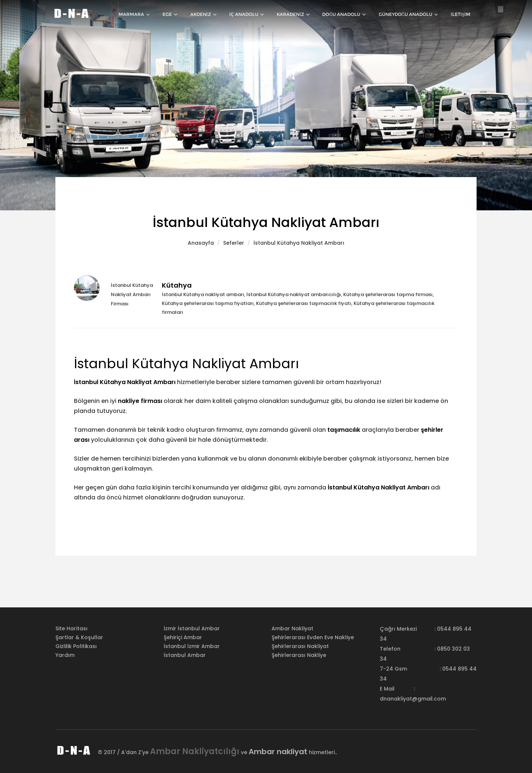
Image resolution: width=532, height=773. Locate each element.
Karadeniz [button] (299, 15)
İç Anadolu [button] (254, 15)
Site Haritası (71, 628)
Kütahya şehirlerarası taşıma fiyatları (208, 303)
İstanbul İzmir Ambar (192, 646)
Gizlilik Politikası (76, 646)
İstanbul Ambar (185, 655)
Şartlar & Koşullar (79, 637)
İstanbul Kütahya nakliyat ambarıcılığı (294, 294)
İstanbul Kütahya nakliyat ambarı (203, 294)
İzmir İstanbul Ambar (192, 628)
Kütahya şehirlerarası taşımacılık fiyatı (304, 303)
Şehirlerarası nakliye (299, 655)
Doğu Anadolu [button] (348, 15)
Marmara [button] (147, 15)
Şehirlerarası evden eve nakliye (313, 637)
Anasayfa (201, 243)
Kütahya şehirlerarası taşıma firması (388, 294)
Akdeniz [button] (213, 15)
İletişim (461, 15)
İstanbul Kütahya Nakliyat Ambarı (299, 243)
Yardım (65, 655)
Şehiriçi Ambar (183, 637)
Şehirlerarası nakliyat (300, 646)
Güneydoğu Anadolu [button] (411, 15)
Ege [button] (181, 15)
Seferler (234, 243)
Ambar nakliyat (292, 628)
